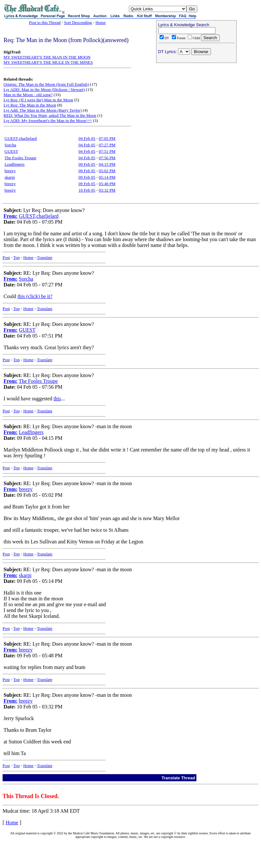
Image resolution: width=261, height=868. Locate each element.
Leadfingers (15, 164)
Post (6, 257)
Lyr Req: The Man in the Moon (30, 105)
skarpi (10, 177)
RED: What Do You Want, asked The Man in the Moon (50, 115)
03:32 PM (107, 190)
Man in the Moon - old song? (28, 95)
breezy (10, 171)
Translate (45, 257)
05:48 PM (107, 184)
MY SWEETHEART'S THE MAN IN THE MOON (47, 57)
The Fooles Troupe (20, 158)
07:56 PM (107, 158)
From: (10, 216)
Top (16, 257)
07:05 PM (107, 138)
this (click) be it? (35, 296)
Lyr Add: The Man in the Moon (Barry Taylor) (43, 110)
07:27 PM (107, 145)
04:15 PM (107, 164)
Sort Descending (78, 22)
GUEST (11, 151)
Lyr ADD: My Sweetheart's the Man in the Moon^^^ (48, 121)
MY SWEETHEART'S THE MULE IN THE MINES (48, 62)
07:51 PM (107, 151)
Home (100, 22)
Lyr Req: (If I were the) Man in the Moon (38, 100)
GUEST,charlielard (21, 138)
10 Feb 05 (87, 190)
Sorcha (10, 145)
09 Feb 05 (87, 164)
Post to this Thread (45, 22)
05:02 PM (107, 171)
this (57, 399)
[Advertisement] (196, 107)
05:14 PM (107, 177)
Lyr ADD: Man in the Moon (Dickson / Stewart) (44, 89)
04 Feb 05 (87, 138)
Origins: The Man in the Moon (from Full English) (46, 84)
